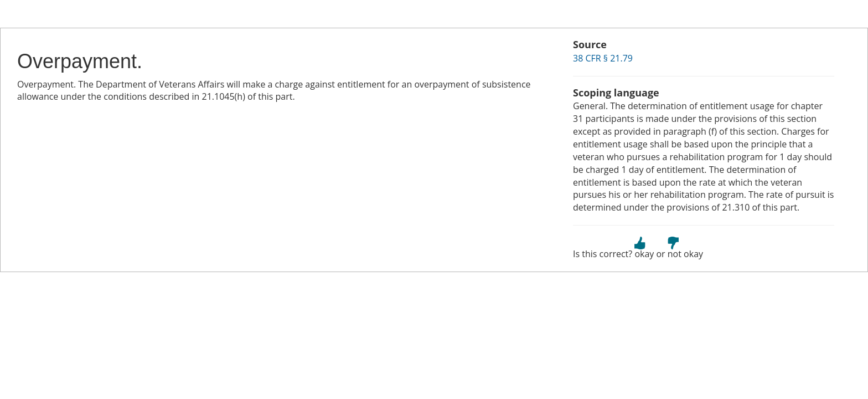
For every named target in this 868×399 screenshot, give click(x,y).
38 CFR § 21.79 (603, 58)
